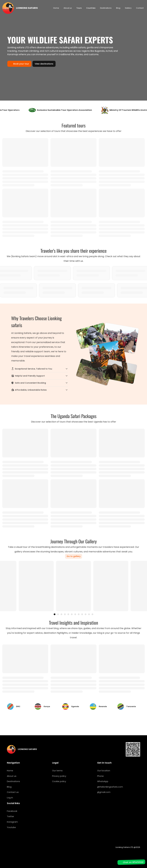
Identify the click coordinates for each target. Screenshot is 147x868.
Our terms (57, 771)
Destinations (106, 8)
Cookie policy (59, 781)
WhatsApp (103, 781)
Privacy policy (59, 776)
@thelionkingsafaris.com (110, 787)
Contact (140, 8)
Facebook (12, 811)
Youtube (11, 827)
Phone (100, 776)
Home (56, 8)
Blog (118, 8)
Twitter (10, 816)
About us (68, 8)
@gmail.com (104, 792)
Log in (10, 798)
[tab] (55, 614)
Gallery (128, 8)
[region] (73, 586)
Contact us (13, 792)
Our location (104, 771)
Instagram (12, 822)
